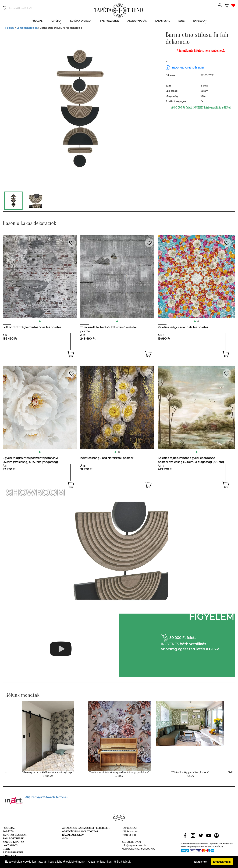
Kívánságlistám (73, 835)
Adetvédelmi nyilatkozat (80, 831)
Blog (6, 849)
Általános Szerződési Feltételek (86, 828)
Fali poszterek (13, 838)
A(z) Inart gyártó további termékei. (47, 797)
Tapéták (8, 831)
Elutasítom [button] (201, 862)
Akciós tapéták (13, 842)
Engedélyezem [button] (222, 862)
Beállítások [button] (122, 862)
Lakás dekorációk (27, 28)
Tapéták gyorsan (15, 835)
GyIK (65, 838)
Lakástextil (11, 845)
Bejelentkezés (13, 852)
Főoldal (10, 28)
